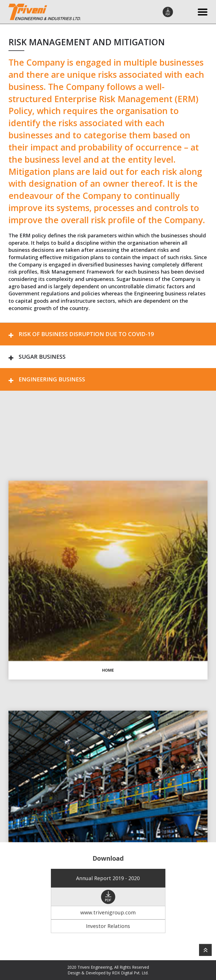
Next (108, 617)
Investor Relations (108, 926)
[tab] (108, 334)
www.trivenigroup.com (108, 912)
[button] (108, 334)
